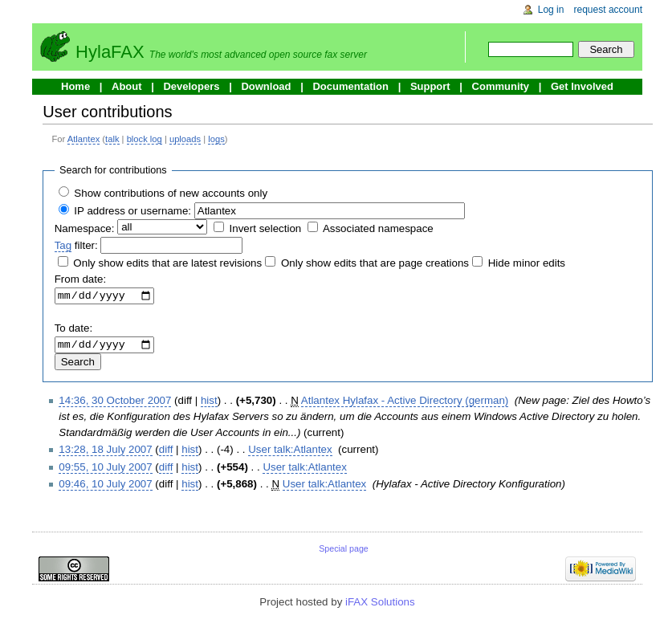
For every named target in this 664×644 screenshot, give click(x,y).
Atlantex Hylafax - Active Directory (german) (405, 404)
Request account (609, 10)
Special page (344, 552)
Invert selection (266, 228)
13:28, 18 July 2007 (105, 454)
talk (112, 139)
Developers (191, 86)
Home (75, 86)
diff (166, 454)
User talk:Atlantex (290, 454)
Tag (63, 245)
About (127, 86)
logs (216, 139)
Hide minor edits (527, 263)
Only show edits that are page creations (375, 263)
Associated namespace (378, 228)
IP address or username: (132, 211)
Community (501, 86)
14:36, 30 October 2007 (115, 404)
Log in (551, 10)
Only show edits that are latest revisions (167, 263)
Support (430, 86)
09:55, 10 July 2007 (105, 471)
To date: (73, 330)
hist (209, 404)
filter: (76, 246)
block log (145, 139)
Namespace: (85, 228)
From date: (80, 279)
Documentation (350, 86)
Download (266, 86)
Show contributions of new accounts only (171, 193)
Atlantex (84, 139)
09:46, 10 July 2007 (105, 488)
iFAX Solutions (380, 606)
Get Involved (582, 86)
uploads (185, 139)
